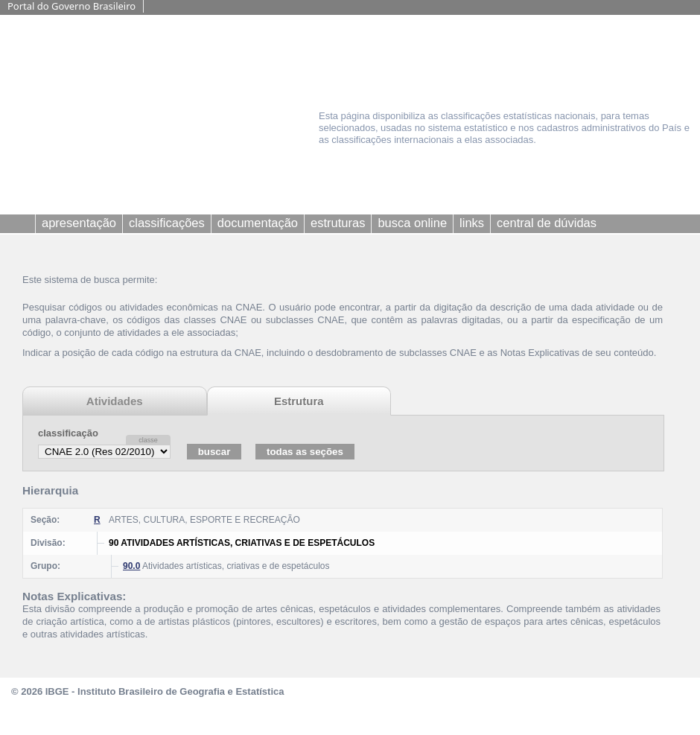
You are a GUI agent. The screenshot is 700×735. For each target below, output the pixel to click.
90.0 (131, 566)
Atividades (115, 401)
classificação (68, 433)
